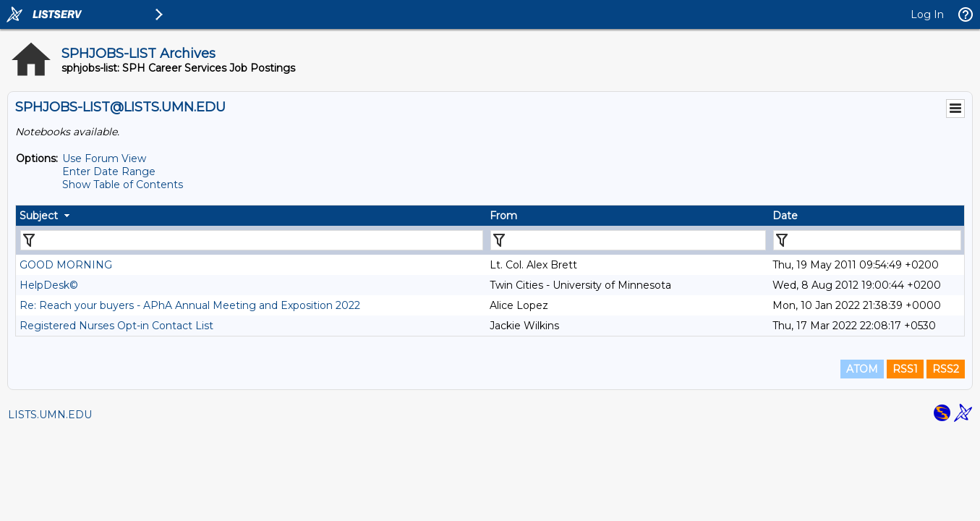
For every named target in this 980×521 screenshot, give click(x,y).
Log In (927, 14)
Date (785, 216)
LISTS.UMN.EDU (50, 415)
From (503, 216)
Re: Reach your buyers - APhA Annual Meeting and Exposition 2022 (190, 305)
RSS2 (946, 369)
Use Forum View (104, 158)
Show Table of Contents (123, 185)
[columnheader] (251, 216)
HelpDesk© (49, 285)
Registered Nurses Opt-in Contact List (116, 326)
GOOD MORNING (66, 265)
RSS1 (905, 369)
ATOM (862, 369)
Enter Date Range (109, 171)
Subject (39, 216)
